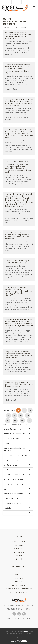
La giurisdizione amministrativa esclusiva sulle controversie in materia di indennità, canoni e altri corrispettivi (19, 102)
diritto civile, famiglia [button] (12, 465)
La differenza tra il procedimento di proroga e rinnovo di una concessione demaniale (17, 236)
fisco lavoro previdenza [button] (13, 494)
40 (21, 415)
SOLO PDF (19, 578)
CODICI (19, 556)
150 (15, 421)
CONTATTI (19, 575)
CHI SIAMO (19, 571)
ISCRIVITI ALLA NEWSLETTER (19, 619)
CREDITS (19, 637)
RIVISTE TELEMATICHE (19, 542)
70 (28, 415)
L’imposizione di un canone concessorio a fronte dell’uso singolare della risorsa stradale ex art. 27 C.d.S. (18, 355)
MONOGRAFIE (19, 549)
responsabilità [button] (10, 513)
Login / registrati (29, 2)
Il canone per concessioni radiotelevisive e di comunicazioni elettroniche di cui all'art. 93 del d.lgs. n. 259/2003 (18, 291)
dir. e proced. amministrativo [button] (15, 455)
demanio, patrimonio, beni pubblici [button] (15, 449)
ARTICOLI (19, 545)
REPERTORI (19, 552)
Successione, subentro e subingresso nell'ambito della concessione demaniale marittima (18, 35)
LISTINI (19, 559)
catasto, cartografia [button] (12, 439)
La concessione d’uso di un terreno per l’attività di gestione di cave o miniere (19, 384)
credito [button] (7, 443)
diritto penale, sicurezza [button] (14, 470)
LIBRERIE (19, 582)
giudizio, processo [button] (11, 498)
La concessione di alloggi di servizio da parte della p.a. (17, 262)
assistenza (16, 2)
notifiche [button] (8, 508)
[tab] (18, 429)
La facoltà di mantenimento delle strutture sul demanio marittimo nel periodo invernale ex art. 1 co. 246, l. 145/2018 (17, 69)
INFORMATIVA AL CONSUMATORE (19, 589)
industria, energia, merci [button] (14, 503)
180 (23, 421)
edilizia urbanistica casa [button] (13, 479)
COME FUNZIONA (19, 585)
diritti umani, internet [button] (13, 460)
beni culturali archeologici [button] (15, 434)
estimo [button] (7, 489)
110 (8, 421)
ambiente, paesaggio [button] (13, 429)
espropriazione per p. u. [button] (14, 484)
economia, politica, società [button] (14, 475)
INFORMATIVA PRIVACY (19, 592)
